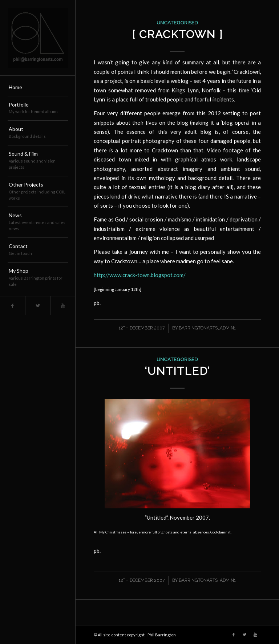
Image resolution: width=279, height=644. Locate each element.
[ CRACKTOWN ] (177, 34)
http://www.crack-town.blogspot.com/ (140, 275)
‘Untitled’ (177, 371)
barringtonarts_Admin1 (207, 328)
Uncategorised (177, 23)
